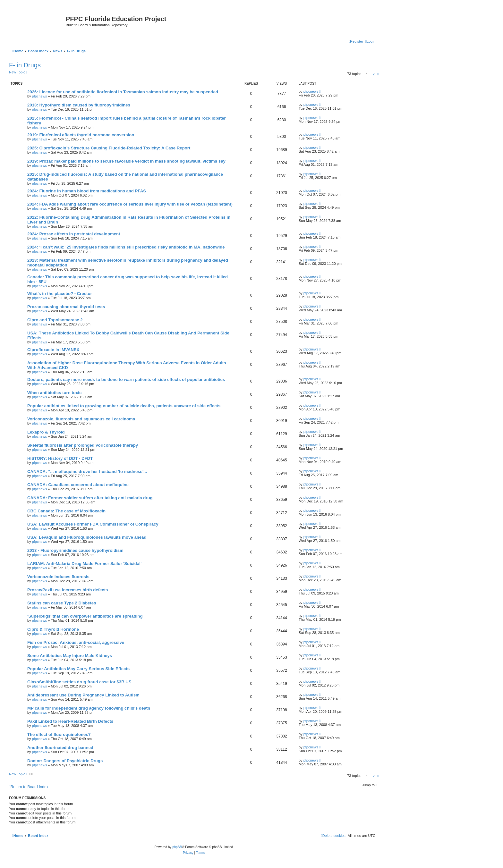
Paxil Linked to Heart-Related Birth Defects (70, 721)
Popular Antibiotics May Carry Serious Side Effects (78, 669)
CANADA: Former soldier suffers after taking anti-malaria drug (90, 498)
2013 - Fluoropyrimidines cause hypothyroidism (75, 550)
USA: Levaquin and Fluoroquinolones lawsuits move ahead (87, 537)
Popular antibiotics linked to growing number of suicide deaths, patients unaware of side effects (124, 406)
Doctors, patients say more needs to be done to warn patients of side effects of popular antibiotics (126, 379)
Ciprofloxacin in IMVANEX (53, 350)
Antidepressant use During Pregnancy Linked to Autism (83, 695)
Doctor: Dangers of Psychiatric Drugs (65, 761)
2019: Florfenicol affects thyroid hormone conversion (81, 135)
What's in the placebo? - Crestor (60, 294)
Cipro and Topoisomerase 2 (55, 320)
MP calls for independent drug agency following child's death (89, 708)
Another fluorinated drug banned (60, 748)
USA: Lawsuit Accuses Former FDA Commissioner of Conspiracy (93, 524)
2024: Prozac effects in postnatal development (74, 234)
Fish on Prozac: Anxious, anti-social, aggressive (76, 642)
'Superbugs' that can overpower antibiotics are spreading (85, 616)
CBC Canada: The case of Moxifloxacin (66, 511)
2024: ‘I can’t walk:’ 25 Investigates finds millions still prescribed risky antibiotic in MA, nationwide (126, 247)
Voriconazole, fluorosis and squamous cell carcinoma (81, 419)
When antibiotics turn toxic (54, 393)
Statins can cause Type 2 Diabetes (62, 603)
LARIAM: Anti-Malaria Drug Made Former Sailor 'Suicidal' (84, 564)
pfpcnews (39, 96)
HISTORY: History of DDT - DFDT (60, 458)
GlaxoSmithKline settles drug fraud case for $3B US (79, 682)
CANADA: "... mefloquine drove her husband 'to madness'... (87, 472)
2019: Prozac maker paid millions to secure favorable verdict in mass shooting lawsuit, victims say (126, 161)
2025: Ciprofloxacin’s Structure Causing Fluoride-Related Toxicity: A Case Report (109, 148)
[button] (378, 74)
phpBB (177, 847)
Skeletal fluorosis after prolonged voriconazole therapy (83, 445)
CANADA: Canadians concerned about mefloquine (78, 485)
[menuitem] (370, 41)
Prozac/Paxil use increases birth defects (68, 590)
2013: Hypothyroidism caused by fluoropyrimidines (79, 105)
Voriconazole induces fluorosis (58, 577)
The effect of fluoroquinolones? (59, 734)
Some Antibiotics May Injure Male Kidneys (70, 656)
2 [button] (374, 74)
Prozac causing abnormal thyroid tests (66, 307)
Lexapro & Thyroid (46, 432)
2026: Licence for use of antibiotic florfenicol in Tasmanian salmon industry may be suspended (123, 92)
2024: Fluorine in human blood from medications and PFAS (87, 191)
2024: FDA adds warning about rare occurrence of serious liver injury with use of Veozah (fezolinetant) (130, 204)
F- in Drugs (25, 65)
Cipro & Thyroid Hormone (53, 629)
